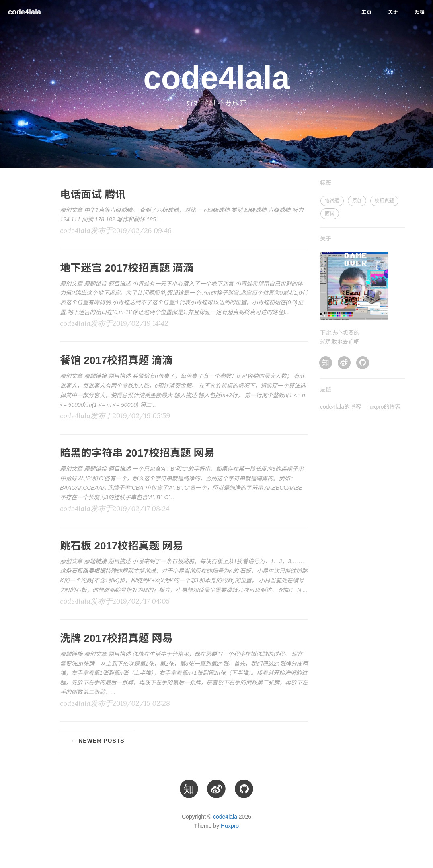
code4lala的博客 (341, 407)
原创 (357, 201)
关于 (393, 12)
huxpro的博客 (384, 407)
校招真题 (384, 201)
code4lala (25, 12)
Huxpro (230, 826)
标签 (326, 183)
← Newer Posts (97, 741)
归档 (420, 12)
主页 (367, 12)
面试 (330, 214)
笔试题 (332, 201)
